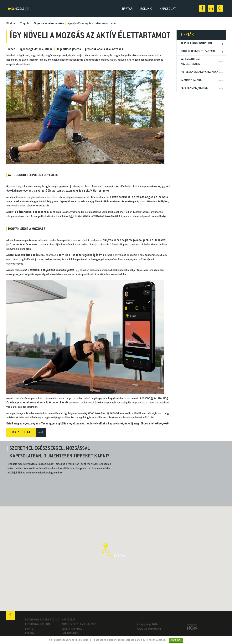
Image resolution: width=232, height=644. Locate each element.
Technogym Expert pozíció (42, 620)
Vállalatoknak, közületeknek (191, 62)
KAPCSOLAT (21, 432)
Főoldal (11, 24)
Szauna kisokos (191, 80)
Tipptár (127, 9)
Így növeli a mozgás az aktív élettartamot (92, 24)
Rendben (176, 640)
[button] (116, 551)
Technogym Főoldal (38, 625)
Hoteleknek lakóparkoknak (199, 72)
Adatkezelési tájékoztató (79, 625)
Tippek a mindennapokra (49, 24)
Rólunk (146, 9)
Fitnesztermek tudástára (198, 52)
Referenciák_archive (194, 88)
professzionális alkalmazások (104, 49)
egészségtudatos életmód (36, 49)
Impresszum (70, 634)
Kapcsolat (168, 9)
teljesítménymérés (69, 49)
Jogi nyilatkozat (72, 629)
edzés (11, 49)
